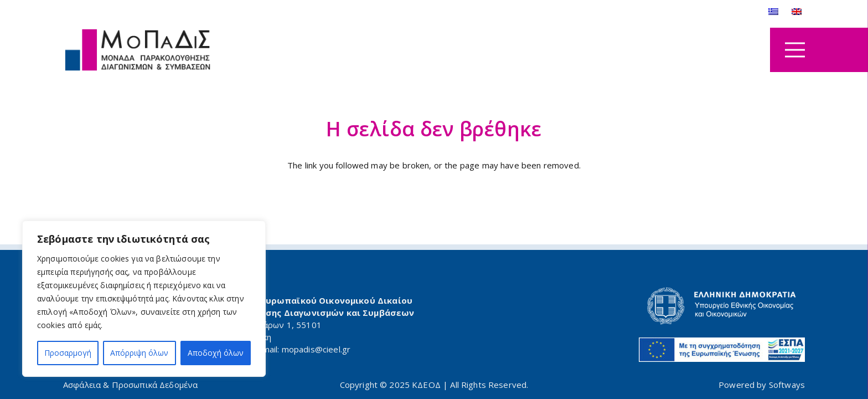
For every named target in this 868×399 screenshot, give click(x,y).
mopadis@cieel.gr (316, 349)
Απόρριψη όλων (139, 353)
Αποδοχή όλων (216, 353)
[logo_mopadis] (138, 50)
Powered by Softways (762, 385)
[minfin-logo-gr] (626, 306)
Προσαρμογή (68, 353)
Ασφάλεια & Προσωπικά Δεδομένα (130, 385)
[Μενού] (795, 50)
